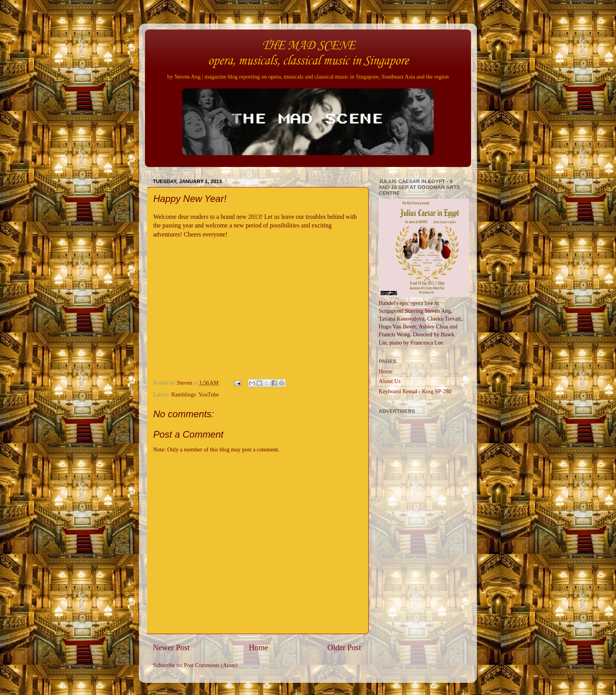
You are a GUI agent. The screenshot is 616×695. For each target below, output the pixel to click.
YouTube (209, 394)
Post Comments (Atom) (211, 665)
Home (258, 647)
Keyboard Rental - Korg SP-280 (415, 391)
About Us (390, 381)
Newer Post (171, 647)
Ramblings (183, 394)
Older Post (344, 647)
